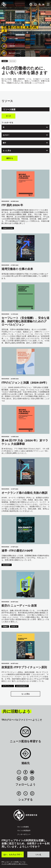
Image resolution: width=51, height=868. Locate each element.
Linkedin (19, 778)
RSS (32, 778)
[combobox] (25, 127)
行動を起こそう (43, 4)
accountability (22, 686)
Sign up (25, 733)
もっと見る (26, 694)
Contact (25, 755)
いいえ (38, 854)
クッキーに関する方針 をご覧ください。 (15, 864)
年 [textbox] (4, 127)
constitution (8, 228)
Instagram (25, 778)
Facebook (25, 772)
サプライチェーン (8, 686)
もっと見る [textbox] (7, 150)
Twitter (19, 772)
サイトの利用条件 (24, 830)
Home (5, 61)
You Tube (32, 772)
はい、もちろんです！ (13, 854)
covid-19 (14, 626)
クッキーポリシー (24, 834)
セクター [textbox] (6, 135)
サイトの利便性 (23, 827)
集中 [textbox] (4, 143)
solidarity (7, 565)
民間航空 (5, 626)
